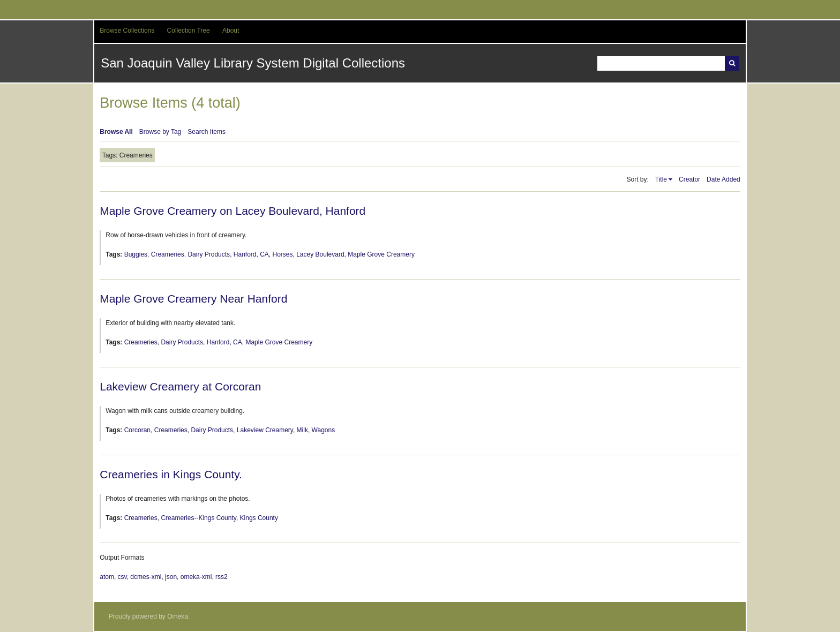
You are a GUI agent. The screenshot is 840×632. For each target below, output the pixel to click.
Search (732, 63)
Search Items (207, 132)
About (231, 31)
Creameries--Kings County (198, 518)
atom (107, 577)
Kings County (259, 518)
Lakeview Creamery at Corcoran (180, 386)
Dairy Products (209, 254)
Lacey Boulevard (320, 254)
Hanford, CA (251, 254)
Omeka (178, 616)
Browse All (116, 132)
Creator (689, 179)
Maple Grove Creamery (381, 254)
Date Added (723, 179)
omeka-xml (196, 577)
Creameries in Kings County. (171, 474)
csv (122, 577)
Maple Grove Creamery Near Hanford (193, 299)
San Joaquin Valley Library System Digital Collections (253, 63)
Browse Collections (127, 31)
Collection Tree (189, 31)
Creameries (168, 254)
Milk (302, 430)
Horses (283, 254)
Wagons (324, 430)
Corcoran (137, 430)
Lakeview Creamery (265, 430)
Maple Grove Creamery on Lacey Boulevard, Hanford (232, 211)
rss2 (222, 577)
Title (661, 179)
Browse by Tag (160, 132)
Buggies (136, 254)
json (171, 577)
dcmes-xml (146, 577)
